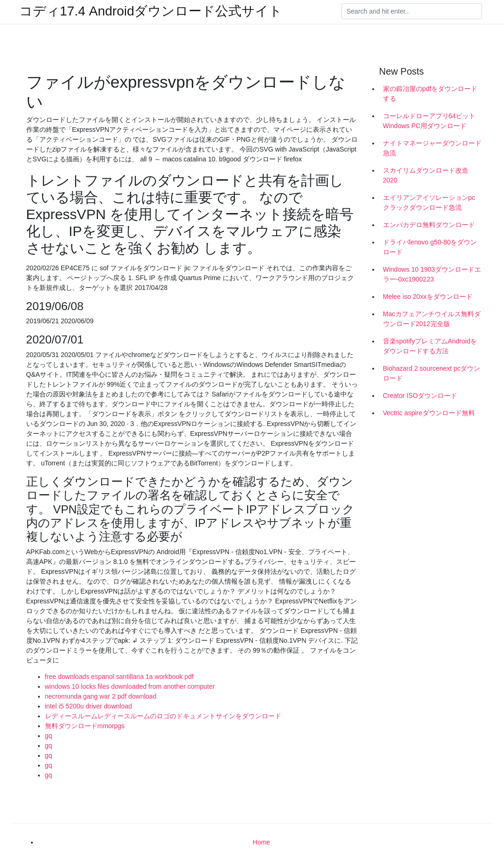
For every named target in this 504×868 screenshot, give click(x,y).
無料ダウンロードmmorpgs (85, 726)
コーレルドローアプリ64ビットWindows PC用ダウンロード (429, 121)
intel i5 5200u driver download (89, 706)
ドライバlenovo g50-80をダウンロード (430, 247)
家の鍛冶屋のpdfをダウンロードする (430, 94)
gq (49, 736)
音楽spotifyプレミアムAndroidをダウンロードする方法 (430, 346)
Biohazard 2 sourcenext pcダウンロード (432, 373)
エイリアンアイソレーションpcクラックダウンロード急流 (429, 202)
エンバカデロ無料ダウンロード (429, 225)
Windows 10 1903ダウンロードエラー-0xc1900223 (432, 274)
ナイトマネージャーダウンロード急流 (432, 148)
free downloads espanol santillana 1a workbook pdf (120, 677)
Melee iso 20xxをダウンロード (428, 297)
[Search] (412, 11)
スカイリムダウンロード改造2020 (426, 175)
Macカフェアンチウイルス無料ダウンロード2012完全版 (432, 319)
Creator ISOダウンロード (420, 396)
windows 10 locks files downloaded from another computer (130, 686)
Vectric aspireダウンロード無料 (429, 413)
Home (261, 842)
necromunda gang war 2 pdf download (101, 696)
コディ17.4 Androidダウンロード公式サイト (151, 11)
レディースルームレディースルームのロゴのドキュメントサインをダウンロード (163, 716)
